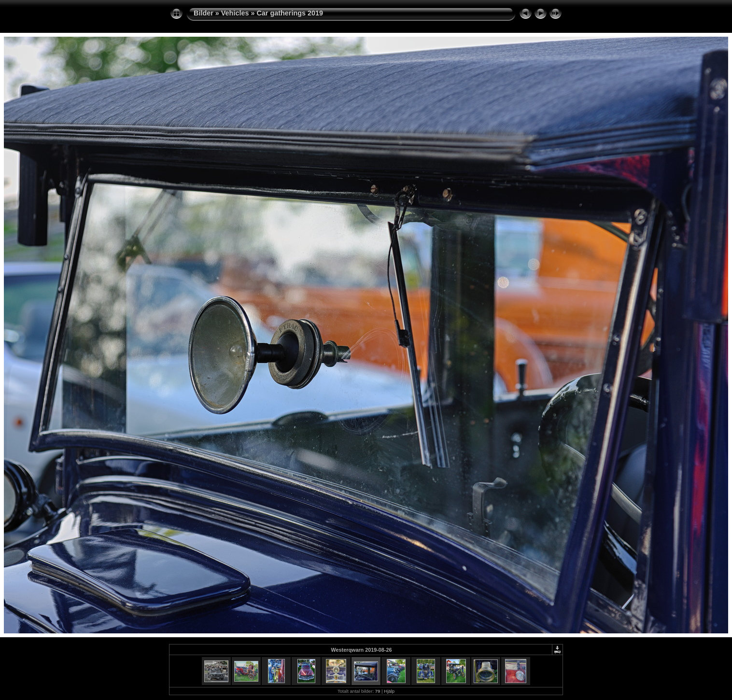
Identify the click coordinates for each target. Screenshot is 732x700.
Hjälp (389, 691)
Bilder (204, 13)
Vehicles (235, 13)
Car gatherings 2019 (290, 13)
